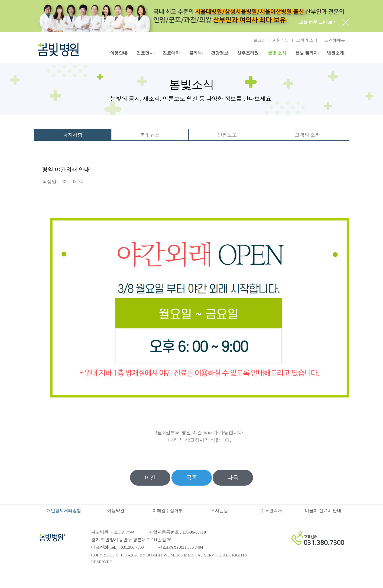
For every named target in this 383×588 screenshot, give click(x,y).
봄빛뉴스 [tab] (150, 135)
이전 (150, 478)
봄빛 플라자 (307, 53)
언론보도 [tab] (227, 135)
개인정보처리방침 (64, 511)
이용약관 (116, 511)
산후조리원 (248, 53)
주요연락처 (271, 511)
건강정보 (220, 53)
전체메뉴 (335, 40)
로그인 (260, 40)
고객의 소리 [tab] (308, 135)
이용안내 (119, 53)
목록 (192, 478)
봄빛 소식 (277, 53)
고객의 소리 (307, 40)
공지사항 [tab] (73, 135)
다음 (233, 478)
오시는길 (219, 511)
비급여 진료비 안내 (323, 511)
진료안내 (145, 53)
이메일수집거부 (168, 511)
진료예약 (171, 53)
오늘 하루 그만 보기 (318, 22)
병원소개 (335, 53)
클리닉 (195, 53)
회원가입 (281, 40)
